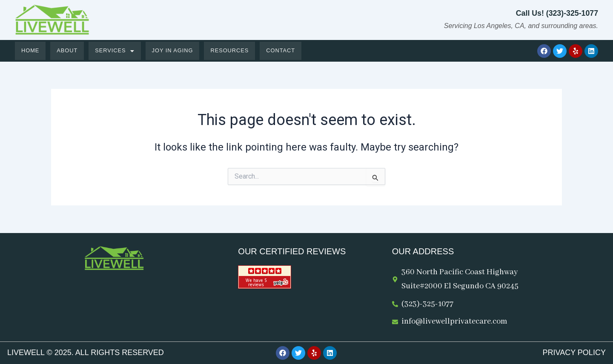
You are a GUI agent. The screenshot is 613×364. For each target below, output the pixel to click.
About (68, 51)
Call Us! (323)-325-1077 (556, 13)
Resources (232, 51)
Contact (283, 51)
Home (30, 51)
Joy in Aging (174, 51)
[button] (116, 51)
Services (116, 51)
